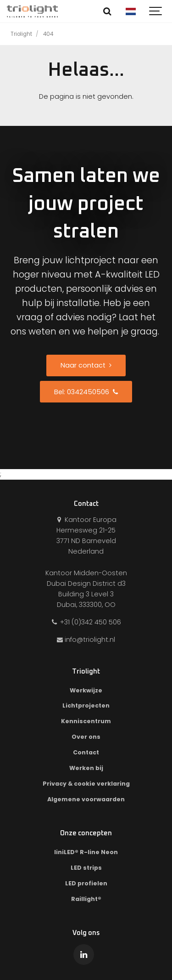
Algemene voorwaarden (86, 799)
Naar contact (86, 365)
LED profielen (86, 883)
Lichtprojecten (86, 705)
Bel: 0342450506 (86, 392)
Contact (86, 752)
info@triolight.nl (86, 640)
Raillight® (86, 899)
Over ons (86, 737)
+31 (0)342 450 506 (86, 622)
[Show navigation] (156, 11)
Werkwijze (86, 690)
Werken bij (86, 768)
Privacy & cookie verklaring (86, 784)
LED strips (86, 868)
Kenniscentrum (86, 721)
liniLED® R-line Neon (86, 852)
